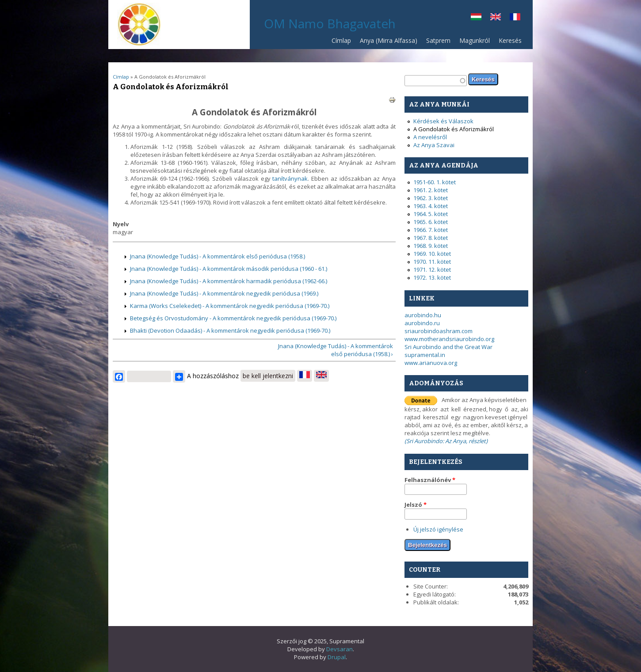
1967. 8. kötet (431, 238)
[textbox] (436, 81)
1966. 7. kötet (431, 230)
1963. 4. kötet (431, 206)
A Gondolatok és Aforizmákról (454, 129)
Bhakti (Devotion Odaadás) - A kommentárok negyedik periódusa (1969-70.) (230, 330)
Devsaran (340, 649)
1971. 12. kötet (432, 270)
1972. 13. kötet (432, 277)
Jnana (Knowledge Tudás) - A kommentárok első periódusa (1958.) (217, 256)
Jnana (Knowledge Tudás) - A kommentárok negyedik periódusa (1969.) (224, 293)
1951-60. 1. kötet (435, 182)
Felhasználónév (430, 480)
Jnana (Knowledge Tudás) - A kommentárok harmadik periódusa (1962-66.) (229, 281)
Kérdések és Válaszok (443, 121)
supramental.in (425, 355)
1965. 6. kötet (431, 222)
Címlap (341, 40)
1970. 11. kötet (432, 262)
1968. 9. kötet (431, 246)
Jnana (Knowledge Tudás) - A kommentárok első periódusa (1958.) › (336, 350)
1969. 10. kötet (432, 254)
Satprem (436, 43)
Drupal (337, 657)
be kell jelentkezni (268, 376)
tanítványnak (290, 178)
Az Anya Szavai (434, 145)
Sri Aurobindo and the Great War (448, 347)
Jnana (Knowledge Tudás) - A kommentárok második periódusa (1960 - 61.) (229, 269)
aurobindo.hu (423, 315)
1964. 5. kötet (431, 214)
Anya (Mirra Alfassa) (389, 40)
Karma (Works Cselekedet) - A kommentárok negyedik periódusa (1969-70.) (230, 306)
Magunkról (475, 40)
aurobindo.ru (422, 323)
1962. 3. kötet (431, 198)
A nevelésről (430, 137)
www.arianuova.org (431, 363)
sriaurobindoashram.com (439, 331)
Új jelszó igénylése (438, 529)
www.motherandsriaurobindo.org (449, 339)
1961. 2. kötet (431, 190)
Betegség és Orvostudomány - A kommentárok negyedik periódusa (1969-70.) (233, 318)
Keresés (510, 40)
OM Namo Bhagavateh (330, 23)
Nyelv (121, 224)
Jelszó (416, 505)
